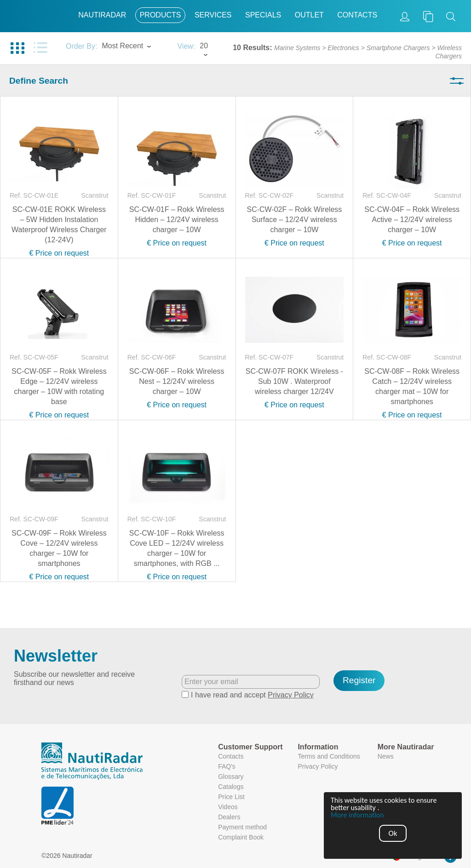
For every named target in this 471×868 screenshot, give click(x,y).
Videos (228, 807)
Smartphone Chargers (398, 48)
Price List (231, 797)
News (386, 756)
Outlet (309, 15)
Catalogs (231, 787)
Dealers (229, 817)
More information (357, 815)
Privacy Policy (291, 695)
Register (359, 680)
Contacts (357, 15)
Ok (393, 833)
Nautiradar (102, 15)
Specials (263, 15)
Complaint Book (241, 837)
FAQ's (227, 766)
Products (161, 15)
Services (213, 15)
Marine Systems (297, 48)
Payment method (242, 827)
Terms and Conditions (329, 756)
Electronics (343, 48)
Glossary (231, 777)
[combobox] (135, 47)
